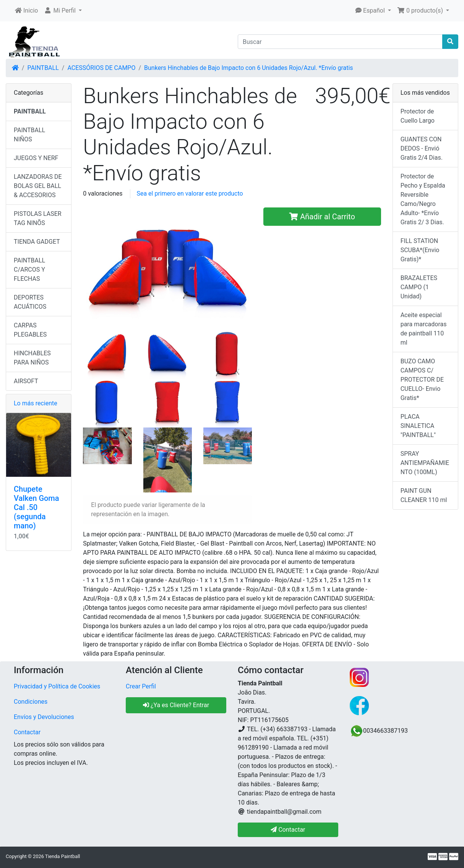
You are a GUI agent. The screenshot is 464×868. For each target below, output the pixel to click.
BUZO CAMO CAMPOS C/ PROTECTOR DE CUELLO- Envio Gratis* (422, 380)
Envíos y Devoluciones (44, 717)
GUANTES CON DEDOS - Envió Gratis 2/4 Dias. (422, 148)
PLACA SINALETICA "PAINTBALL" (418, 426)
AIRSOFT (26, 381)
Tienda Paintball (63, 856)
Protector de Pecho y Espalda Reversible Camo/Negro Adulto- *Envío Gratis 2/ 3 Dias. (423, 199)
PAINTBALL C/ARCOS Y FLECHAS (29, 270)
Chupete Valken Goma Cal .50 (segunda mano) (37, 507)
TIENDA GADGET (37, 242)
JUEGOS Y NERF (36, 158)
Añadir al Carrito (322, 217)
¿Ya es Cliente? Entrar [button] (176, 705)
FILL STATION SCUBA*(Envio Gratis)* (420, 250)
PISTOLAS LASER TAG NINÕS (38, 218)
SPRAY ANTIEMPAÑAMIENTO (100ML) (425, 463)
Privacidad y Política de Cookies (57, 686)
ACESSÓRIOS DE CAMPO (101, 68)
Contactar (27, 732)
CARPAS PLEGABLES (30, 330)
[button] (63, 11)
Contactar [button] (288, 830)
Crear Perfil (141, 686)
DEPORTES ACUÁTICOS (30, 302)
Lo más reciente (36, 403)
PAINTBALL (43, 68)
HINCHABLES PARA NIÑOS (32, 358)
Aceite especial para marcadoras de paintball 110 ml (424, 329)
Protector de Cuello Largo (418, 116)
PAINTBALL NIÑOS (29, 135)
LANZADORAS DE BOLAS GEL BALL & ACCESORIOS (38, 186)
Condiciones (31, 702)
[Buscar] (340, 42)
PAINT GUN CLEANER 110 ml (424, 495)
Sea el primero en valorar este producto (190, 194)
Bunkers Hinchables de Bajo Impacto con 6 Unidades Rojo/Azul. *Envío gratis (249, 68)
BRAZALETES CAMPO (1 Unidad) (419, 287)
